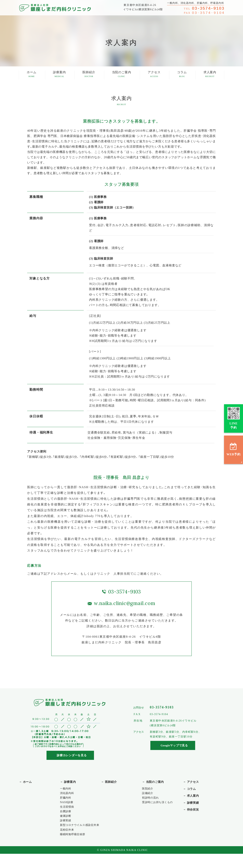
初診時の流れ (152, 800)
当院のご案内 (122, 75)
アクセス (154, 75)
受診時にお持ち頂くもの (160, 806)
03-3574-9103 (125, 592)
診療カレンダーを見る (70, 755)
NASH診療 (68, 806)
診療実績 (66, 827)
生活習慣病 (68, 811)
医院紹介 (148, 790)
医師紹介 (89, 75)
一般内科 (66, 790)
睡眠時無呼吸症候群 (74, 848)
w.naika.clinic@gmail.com (124, 603)
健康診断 (66, 822)
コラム (182, 75)
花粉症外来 (68, 843)
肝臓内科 (66, 800)
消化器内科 (68, 795)
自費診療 (66, 816)
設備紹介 (148, 795)
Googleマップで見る (173, 746)
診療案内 (59, 75)
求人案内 (210, 75)
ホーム (32, 75)
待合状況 (195, 813)
